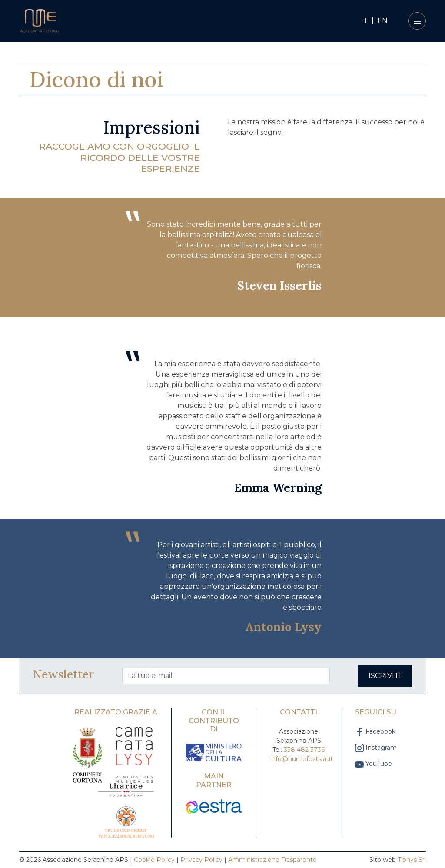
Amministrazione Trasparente (272, 860)
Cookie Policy (154, 860)
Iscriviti (385, 676)
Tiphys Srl (412, 860)
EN (382, 21)
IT (365, 21)
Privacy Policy (201, 860)
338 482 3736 (304, 750)
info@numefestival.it (302, 759)
